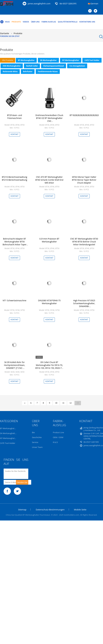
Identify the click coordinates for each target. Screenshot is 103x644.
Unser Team (37, 447)
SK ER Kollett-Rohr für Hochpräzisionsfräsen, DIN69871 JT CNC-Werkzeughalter (14, 367)
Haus (5, 22)
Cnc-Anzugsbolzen (77, 66)
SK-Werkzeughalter (48, 60)
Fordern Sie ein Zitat (10, 36)
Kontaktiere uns (87, 22)
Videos (26, 22)
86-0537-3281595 (68, 4)
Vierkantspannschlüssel (54, 66)
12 (71, 403)
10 (56, 403)
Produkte (16, 22)
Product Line (58, 432)
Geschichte (37, 437)
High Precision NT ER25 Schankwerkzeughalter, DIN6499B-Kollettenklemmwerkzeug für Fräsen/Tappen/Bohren (84, 306)
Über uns (35, 22)
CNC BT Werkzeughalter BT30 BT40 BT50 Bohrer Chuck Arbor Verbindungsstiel (84, 242)
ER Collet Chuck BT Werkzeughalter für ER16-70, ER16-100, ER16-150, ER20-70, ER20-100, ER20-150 (49, 367)
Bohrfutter (28, 72)
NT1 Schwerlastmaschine (15, 300)
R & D (55, 442)
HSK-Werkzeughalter (12, 66)
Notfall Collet (32, 66)
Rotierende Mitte (10, 72)
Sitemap (22, 510)
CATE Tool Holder (92, 60)
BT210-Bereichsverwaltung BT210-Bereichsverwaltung (15, 178)
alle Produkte (8, 60)
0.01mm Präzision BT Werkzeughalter (49, 240)
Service (35, 442)
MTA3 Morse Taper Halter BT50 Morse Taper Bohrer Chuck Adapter (84, 180)
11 (63, 403)
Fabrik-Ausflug (49, 22)
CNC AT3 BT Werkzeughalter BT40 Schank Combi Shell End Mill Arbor (49, 180)
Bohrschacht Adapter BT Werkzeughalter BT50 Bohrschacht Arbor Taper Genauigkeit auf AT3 (15, 243)
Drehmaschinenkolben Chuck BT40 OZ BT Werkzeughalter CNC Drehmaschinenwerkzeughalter (50, 120)
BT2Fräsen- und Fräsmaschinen (15, 117)
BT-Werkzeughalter (26, 60)
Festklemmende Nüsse (48, 72)
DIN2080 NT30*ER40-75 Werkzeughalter (49, 302)
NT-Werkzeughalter (71, 60)
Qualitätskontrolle (68, 22)
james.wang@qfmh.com (39, 4)
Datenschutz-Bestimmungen (50, 510)
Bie (33, 432)
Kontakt (15, 134)
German (94, 4)
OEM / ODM (58, 437)
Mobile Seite (80, 510)
